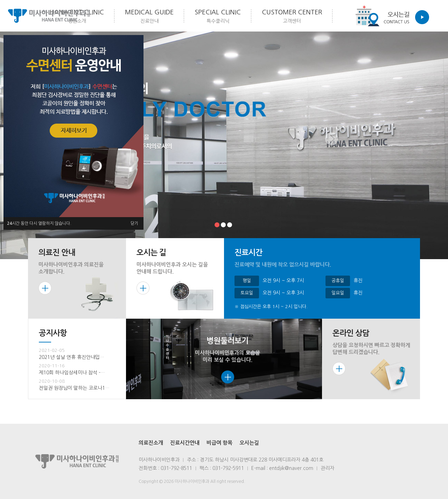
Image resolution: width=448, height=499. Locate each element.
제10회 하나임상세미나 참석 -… (72, 373)
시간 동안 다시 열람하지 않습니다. (39, 223)
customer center (292, 17)
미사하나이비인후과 (49, 16)
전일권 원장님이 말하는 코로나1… (74, 388)
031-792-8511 (176, 468)
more (45, 288)
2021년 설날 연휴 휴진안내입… (72, 357)
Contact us (390, 16)
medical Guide (149, 17)
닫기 (134, 223)
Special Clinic (218, 17)
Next (332, 145)
